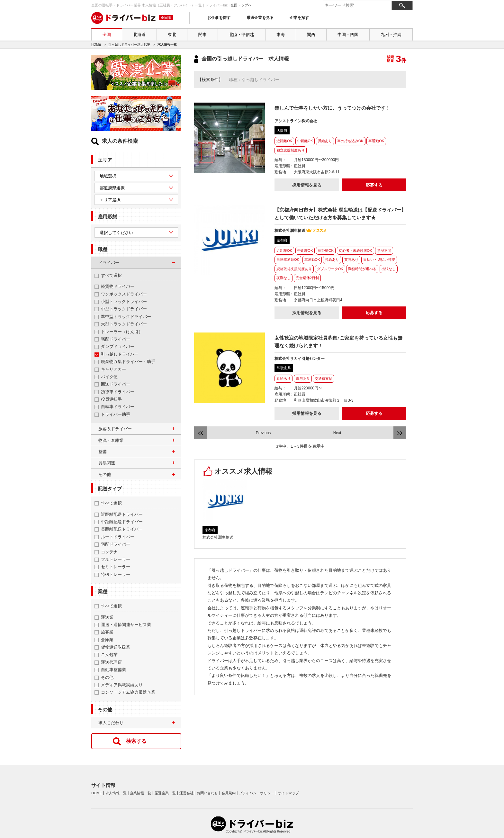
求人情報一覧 (116, 793)
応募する (374, 185)
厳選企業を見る (260, 18)
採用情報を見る (307, 185)
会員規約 (229, 793)
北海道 (139, 35)
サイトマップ (288, 793)
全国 (107, 35)
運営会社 (186, 793)
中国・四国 (348, 35)
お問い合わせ (207, 793)
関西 (311, 35)
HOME (96, 45)
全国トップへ (241, 5)
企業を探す (299, 18)
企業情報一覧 (140, 793)
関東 (203, 35)
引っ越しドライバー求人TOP (129, 45)
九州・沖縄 (391, 35)
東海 (281, 35)
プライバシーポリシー (256, 793)
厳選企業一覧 (165, 793)
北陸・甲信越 (241, 35)
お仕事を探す (219, 18)
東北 (172, 35)
